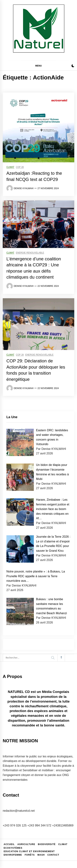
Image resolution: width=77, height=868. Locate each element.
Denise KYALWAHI (24, 188)
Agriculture (26, 844)
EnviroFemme (13, 855)
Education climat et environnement (29, 851)
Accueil (9, 844)
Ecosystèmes (13, 848)
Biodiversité (47, 844)
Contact (53, 855)
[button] (73, 66)
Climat (10, 167)
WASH (41, 855)
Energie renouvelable (30, 253)
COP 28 (20, 167)
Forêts (30, 855)
